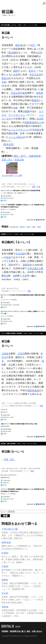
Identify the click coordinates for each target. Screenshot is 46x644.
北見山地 (15, 93)
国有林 (40, 93)
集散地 (35, 100)
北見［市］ (10, 459)
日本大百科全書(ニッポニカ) (9, 25)
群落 (37, 130)
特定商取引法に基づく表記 (20, 631)
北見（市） (7, 160)
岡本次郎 (8, 144)
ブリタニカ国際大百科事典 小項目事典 (11, 333)
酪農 (27, 111)
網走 (18, 45)
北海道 (5, 354)
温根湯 (26, 265)
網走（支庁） (21, 156)
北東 (4, 82)
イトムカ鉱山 (16, 137)
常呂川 (33, 75)
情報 (34, 187)
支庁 (33, 45)
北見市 (21, 354)
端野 (15, 71)
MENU (4, 4)
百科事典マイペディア (7, 234)
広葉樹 (34, 227)
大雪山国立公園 (14, 227)
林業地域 (22, 227)
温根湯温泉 (31, 122)
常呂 (31, 71)
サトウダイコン (17, 115)
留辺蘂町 (13, 53)
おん (39, 122)
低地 (9, 257)
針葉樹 (28, 227)
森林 (25, 93)
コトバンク (24, 4)
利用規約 (5, 631)
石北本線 (20, 254)
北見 (16, 75)
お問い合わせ (37, 631)
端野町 (39, 227)
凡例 (38, 187)
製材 (11, 265)
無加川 (5, 78)
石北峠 (40, 119)
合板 (15, 108)
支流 (39, 75)
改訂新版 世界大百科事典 (8, 444)
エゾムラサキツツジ (19, 130)
